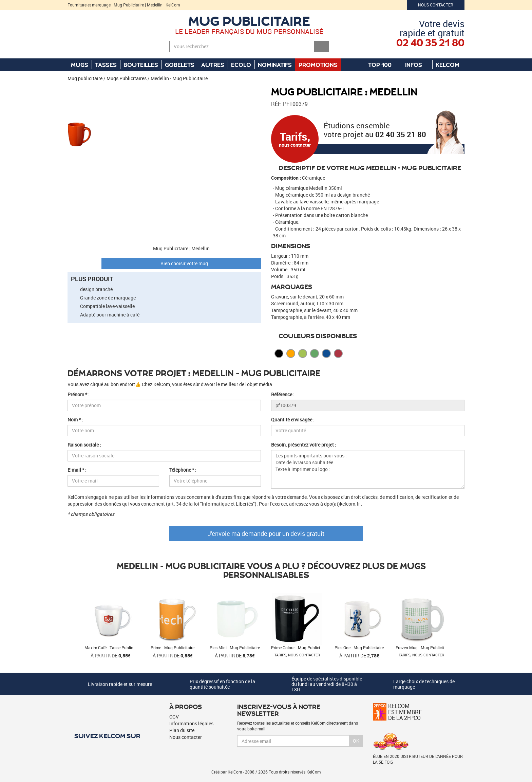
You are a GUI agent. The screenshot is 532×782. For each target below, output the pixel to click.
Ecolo (241, 65)
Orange (291, 353)
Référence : (283, 394)
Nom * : (75, 420)
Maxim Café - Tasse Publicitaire (113, 648)
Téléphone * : (183, 470)
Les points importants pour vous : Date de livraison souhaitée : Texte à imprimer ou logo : (368, 469)
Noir (279, 353)
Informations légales (191, 723)
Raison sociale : (84, 445)
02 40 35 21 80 (401, 134)
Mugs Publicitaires (127, 78)
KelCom (451, 65)
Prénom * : (79, 394)
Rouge (338, 353)
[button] (79, 90)
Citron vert (303, 353)
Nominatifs (275, 65)
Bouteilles (141, 65)
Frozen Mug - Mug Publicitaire (423, 648)
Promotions (318, 65)
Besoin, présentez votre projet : (304, 445)
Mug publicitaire (249, 21)
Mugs (80, 65)
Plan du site (182, 730)
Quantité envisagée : (293, 420)
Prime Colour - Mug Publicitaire (300, 648)
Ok (356, 741)
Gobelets (180, 65)
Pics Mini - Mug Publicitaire (235, 648)
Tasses (106, 65)
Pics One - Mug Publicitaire (359, 648)
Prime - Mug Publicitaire (173, 648)
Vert (315, 353)
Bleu (326, 353)
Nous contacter (436, 5)
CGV (174, 717)
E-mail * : (77, 470)
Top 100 (383, 65)
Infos (417, 65)
